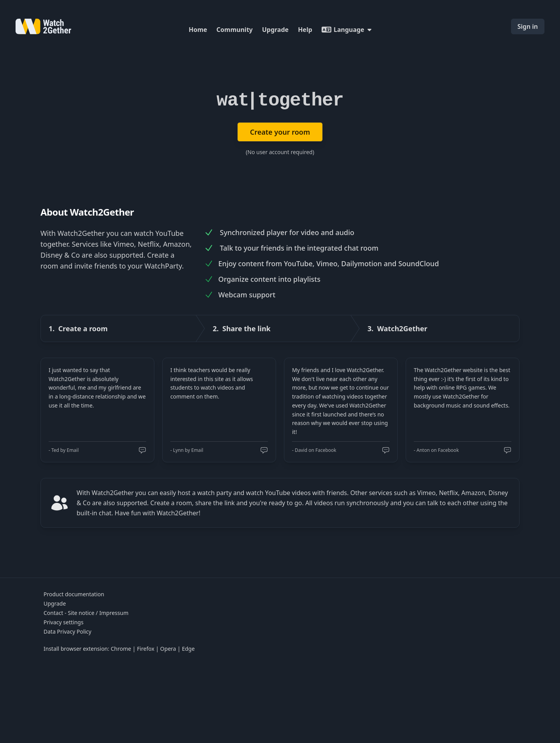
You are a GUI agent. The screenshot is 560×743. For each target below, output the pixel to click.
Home (198, 30)
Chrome (121, 649)
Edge (188, 649)
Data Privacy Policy (67, 631)
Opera (168, 649)
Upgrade (275, 30)
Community (235, 30)
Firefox (146, 649)
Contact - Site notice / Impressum (86, 613)
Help (305, 30)
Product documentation (74, 594)
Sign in (528, 26)
